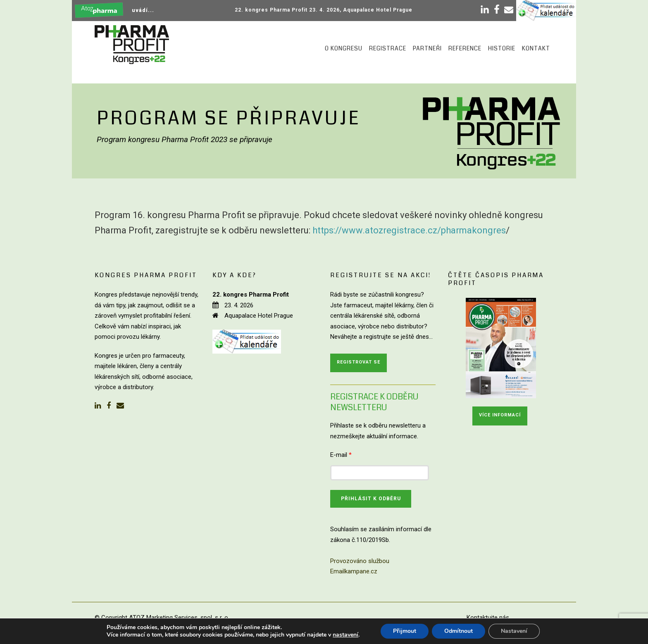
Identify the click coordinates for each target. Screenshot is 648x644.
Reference (465, 48)
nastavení (345, 635)
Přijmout (404, 631)
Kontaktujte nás (488, 618)
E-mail (341, 455)
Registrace (388, 48)
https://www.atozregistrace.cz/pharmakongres (409, 230)
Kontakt (536, 48)
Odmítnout (459, 631)
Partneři (427, 48)
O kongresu (344, 48)
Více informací (500, 415)
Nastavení (514, 631)
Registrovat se (359, 362)
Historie (502, 48)
